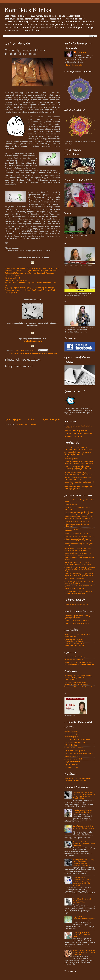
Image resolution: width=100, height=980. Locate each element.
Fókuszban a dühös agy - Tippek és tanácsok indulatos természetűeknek (78, 563)
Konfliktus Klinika (28, 10)
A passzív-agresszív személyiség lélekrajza (79, 536)
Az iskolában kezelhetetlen (74, 759)
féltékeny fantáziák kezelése (21, 353)
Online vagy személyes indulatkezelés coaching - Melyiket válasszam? (78, 549)
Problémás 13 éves (71, 767)
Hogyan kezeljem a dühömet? (75, 742)
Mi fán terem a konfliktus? (74, 660)
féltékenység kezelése (49, 353)
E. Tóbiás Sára (81, 52)
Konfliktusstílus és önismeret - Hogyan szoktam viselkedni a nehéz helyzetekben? (79, 663)
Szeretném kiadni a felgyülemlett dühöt (79, 753)
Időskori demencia (71, 731)
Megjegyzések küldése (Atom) (25, 424)
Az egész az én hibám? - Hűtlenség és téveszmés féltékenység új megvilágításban (78, 454)
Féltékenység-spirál (71, 737)
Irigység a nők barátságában (16, 280)
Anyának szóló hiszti (72, 765)
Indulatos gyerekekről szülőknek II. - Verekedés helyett (82, 935)
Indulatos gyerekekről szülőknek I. (77, 623)
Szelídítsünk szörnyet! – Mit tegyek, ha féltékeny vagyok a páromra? (31, 271)
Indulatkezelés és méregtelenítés (76, 604)
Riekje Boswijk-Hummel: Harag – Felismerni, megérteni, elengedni (76, 683)
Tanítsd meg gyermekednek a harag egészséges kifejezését (77, 617)
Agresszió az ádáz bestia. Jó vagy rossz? (79, 586)
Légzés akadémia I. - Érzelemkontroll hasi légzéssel (84, 918)
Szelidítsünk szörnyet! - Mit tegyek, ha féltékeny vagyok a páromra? (78, 488)
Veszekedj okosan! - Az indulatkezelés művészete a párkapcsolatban (78, 780)
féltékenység (36, 353)
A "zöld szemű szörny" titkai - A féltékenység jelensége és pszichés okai (78, 448)
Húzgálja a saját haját (72, 762)
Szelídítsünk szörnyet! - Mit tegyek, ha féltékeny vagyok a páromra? (84, 828)
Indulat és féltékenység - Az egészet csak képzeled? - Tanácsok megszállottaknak (79, 462)
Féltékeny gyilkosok (13, 278)
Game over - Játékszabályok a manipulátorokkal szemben (75, 645)
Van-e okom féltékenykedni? (75, 751)
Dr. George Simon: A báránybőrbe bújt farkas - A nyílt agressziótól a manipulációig (78, 678)
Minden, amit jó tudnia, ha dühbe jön (78, 533)
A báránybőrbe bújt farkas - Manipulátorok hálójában (74, 640)
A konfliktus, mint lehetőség (75, 657)
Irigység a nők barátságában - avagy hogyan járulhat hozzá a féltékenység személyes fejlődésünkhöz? (78, 468)
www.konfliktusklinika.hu (32, 341)
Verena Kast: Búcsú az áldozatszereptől (78, 687)
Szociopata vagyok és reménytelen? (77, 739)
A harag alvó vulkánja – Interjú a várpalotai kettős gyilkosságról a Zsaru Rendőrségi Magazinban (84, 863)
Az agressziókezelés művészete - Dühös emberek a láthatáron (79, 582)
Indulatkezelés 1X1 (71, 504)
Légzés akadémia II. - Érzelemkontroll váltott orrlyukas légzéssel (78, 554)
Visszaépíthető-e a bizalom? (74, 748)
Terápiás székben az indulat (74, 589)
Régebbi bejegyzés (51, 419)
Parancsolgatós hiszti (72, 756)
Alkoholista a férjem (72, 734)
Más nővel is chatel (71, 745)
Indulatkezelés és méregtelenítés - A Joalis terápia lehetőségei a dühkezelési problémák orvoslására (82, 881)
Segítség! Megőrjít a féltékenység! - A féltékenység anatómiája (29, 288)
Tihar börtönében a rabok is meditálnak (79, 433)
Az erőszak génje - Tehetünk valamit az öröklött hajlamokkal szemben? (78, 592)
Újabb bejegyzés (13, 419)
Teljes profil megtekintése (74, 65)
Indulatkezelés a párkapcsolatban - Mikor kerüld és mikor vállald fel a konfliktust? (79, 518)
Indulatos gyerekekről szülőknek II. (77, 620)
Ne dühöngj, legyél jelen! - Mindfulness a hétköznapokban (82, 901)
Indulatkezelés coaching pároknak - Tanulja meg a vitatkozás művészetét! (78, 540)
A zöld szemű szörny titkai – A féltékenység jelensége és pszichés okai (32, 268)
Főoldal (31, 419)
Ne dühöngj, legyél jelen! (73, 436)
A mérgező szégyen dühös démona (77, 521)
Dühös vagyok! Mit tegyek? (74, 578)
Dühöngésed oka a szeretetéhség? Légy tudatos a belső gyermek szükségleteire (79, 513)
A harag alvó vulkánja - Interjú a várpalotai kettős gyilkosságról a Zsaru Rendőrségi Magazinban (80, 569)
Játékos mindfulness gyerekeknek (76, 431)
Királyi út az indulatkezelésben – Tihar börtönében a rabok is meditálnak (84, 952)
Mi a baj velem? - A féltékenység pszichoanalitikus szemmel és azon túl (78, 474)
